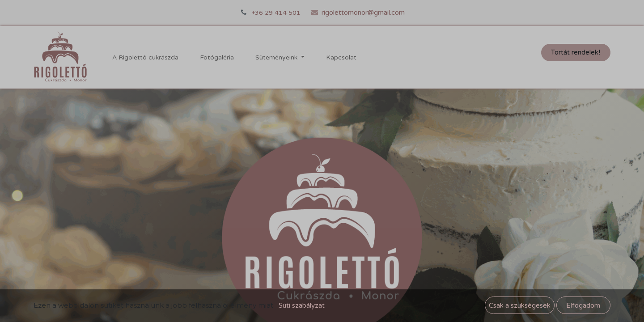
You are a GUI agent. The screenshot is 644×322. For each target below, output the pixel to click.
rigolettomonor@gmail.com (363, 13)
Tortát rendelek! (576, 52)
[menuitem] (145, 57)
